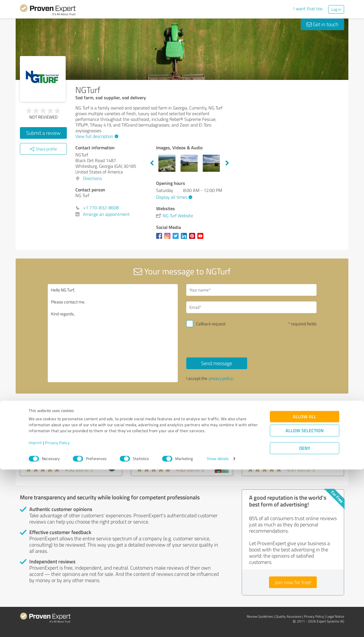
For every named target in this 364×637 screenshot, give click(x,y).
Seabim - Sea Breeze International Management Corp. (288, 448)
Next (227, 163)
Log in (336, 9)
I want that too (308, 9)
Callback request (211, 324)
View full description (96, 136)
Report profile (128, 403)
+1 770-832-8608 (101, 208)
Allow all (305, 584)
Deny (305, 616)
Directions (92, 178)
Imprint (35, 610)
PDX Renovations (46, 444)
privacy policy (221, 378)
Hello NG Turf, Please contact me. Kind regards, (113, 333)
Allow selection (305, 598)
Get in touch (322, 24)
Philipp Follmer (154, 444)
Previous (152, 163)
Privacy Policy (57, 610)
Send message (217, 363)
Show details (218, 626)
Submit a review (43, 133)
